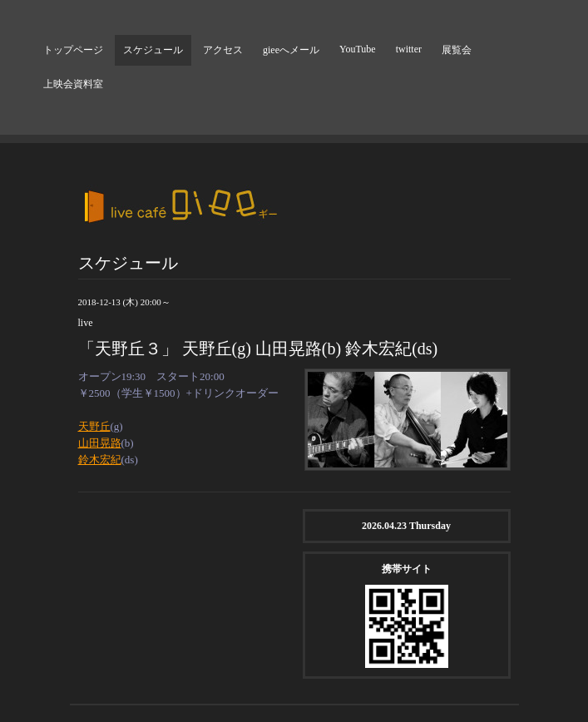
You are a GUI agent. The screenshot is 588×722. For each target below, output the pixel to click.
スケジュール (153, 50)
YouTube (358, 49)
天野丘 (94, 426)
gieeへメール (291, 50)
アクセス (223, 50)
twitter (409, 49)
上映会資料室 (73, 84)
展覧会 (457, 50)
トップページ (73, 50)
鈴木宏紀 (100, 460)
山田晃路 (100, 443)
